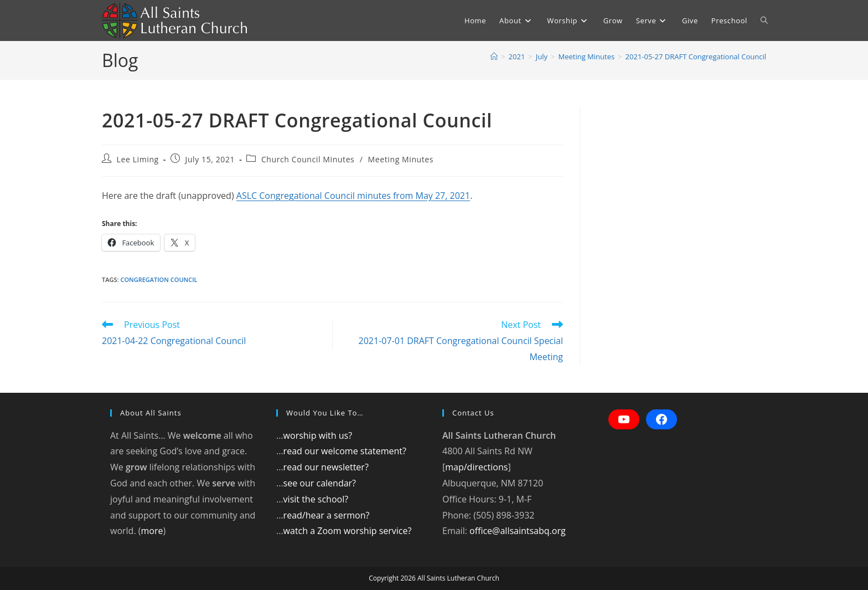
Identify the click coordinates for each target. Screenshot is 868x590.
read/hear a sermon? (327, 515)
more (152, 531)
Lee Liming (138, 159)
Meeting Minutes (401, 159)
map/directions (476, 467)
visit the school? (316, 499)
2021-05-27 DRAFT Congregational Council (696, 57)
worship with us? (318, 435)
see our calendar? (320, 483)
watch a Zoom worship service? (348, 531)
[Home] (494, 57)
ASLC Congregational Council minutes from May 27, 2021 (353, 196)
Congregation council (159, 279)
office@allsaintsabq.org (518, 531)
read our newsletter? (326, 467)
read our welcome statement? (345, 451)
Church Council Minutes (308, 159)
